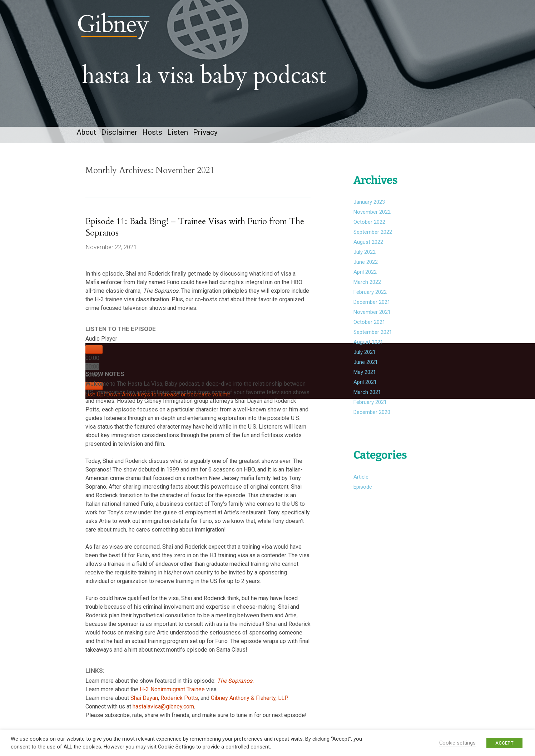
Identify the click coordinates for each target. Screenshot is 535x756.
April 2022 (365, 272)
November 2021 (372, 312)
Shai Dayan (144, 698)
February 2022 (370, 292)
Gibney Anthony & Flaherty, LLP (249, 698)
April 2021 (365, 382)
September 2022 (373, 232)
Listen (178, 132)
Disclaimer (119, 132)
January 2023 (369, 202)
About (86, 132)
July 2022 (365, 252)
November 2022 (372, 212)
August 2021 (368, 342)
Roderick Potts (179, 698)
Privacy (205, 132)
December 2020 (372, 412)
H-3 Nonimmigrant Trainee (173, 689)
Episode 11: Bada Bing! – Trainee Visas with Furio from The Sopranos (195, 227)
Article (361, 477)
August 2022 (368, 242)
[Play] (94, 350)
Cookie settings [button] (457, 743)
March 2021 (367, 392)
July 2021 (365, 352)
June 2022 (366, 262)
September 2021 (373, 332)
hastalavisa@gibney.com (163, 706)
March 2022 (367, 282)
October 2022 (369, 222)
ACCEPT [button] (504, 743)
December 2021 (372, 302)
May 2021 (365, 372)
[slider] (92, 367)
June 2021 (366, 362)
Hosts (152, 132)
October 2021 (369, 322)
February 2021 (370, 402)
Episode (363, 487)
